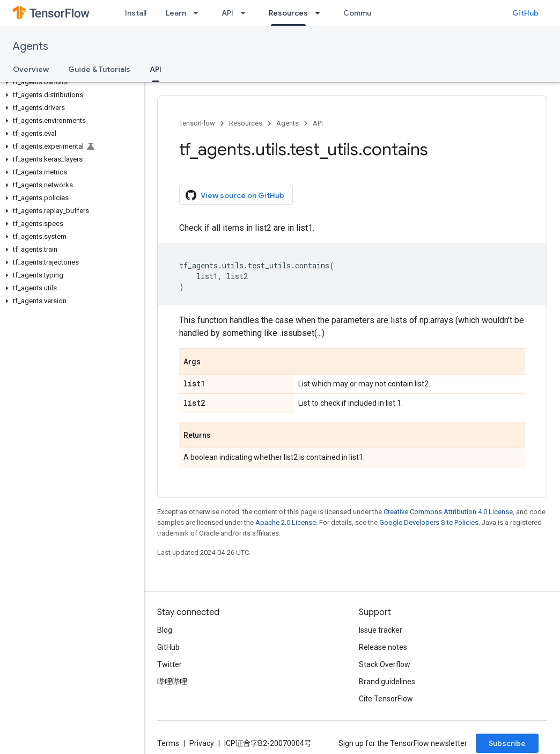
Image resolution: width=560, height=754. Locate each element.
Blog (165, 630)
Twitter (170, 664)
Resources (246, 123)
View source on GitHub (235, 195)
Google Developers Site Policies (429, 522)
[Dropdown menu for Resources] (321, 13)
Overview (31, 69)
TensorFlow (197, 123)
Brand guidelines (387, 682)
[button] (70, 82)
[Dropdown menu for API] (246, 13)
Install (136, 13)
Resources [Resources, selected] (288, 13)
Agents (31, 46)
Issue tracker (381, 630)
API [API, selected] (156, 69)
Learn (176, 13)
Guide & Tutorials (99, 69)
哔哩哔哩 (172, 682)
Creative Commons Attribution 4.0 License (448, 512)
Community (364, 13)
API (227, 13)
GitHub (525, 13)
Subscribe (507, 743)
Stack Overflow (385, 664)
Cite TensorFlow (386, 699)
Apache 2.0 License (286, 522)
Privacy (202, 743)
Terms (168, 743)
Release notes (383, 647)
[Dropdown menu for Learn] (199, 13)
